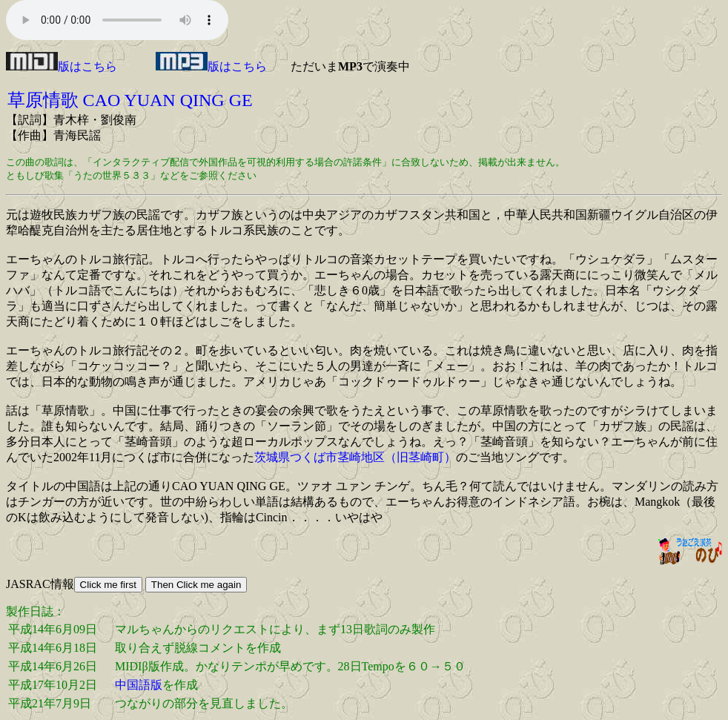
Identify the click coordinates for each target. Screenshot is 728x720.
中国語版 (139, 685)
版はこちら (62, 66)
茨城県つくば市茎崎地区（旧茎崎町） (355, 457)
